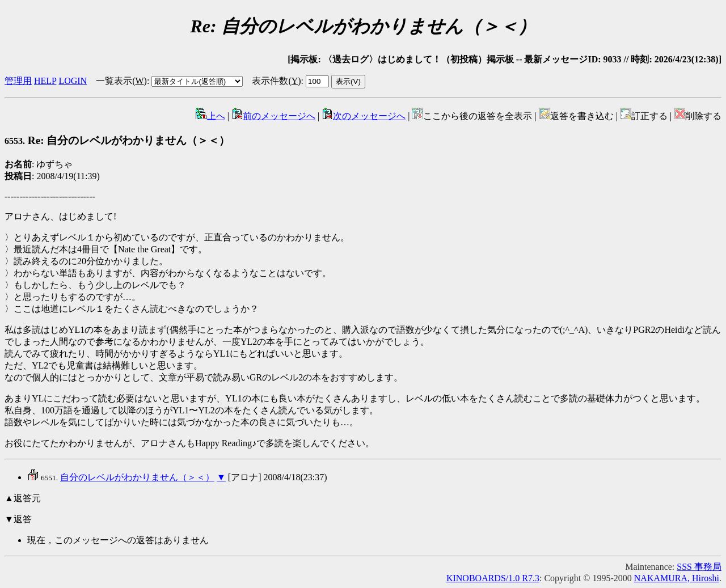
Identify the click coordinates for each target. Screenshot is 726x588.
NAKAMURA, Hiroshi (677, 578)
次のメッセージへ (364, 116)
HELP (45, 81)
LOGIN (73, 81)
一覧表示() (121, 81)
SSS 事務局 (699, 567)
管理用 (18, 81)
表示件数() (276, 81)
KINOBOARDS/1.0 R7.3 (493, 578)
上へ (210, 116)
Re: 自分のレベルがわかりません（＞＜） (117, 140)
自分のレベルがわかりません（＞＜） (137, 477)
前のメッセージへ (273, 116)
